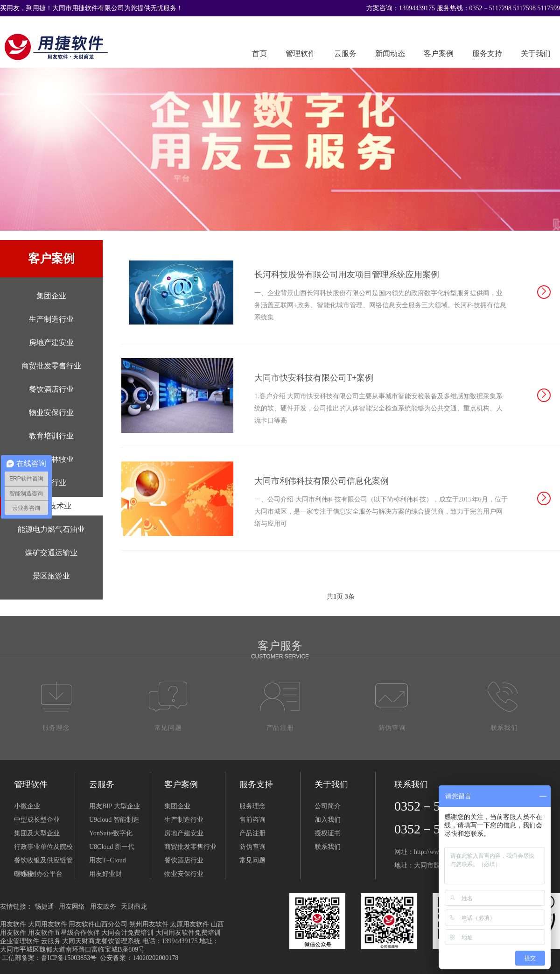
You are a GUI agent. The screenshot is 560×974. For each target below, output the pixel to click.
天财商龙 (134, 907)
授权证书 (328, 833)
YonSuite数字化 (111, 833)
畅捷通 (44, 907)
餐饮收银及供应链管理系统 (43, 862)
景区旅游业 (51, 576)
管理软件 (301, 53)
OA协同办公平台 (38, 874)
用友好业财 (105, 874)
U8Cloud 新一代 (112, 847)
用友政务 (103, 907)
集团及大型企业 (37, 833)
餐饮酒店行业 (51, 389)
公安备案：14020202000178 (139, 958)
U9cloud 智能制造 (114, 820)
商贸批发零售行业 (51, 366)
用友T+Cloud (108, 860)
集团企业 (51, 296)
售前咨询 (252, 820)
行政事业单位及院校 (43, 847)
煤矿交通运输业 (51, 553)
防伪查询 (252, 847)
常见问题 (252, 860)
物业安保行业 (51, 413)
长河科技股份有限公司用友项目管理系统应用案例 (347, 275)
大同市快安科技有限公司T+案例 (314, 378)
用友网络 (72, 907)
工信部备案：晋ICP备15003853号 (49, 958)
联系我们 (328, 847)
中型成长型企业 (37, 820)
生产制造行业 (51, 319)
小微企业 (27, 806)
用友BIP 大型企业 (115, 806)
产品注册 (252, 833)
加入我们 (328, 820)
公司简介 (328, 806)
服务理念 (252, 806)
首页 (259, 53)
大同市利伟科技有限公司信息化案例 (322, 481)
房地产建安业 (51, 342)
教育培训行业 (51, 436)
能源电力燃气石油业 (51, 529)
